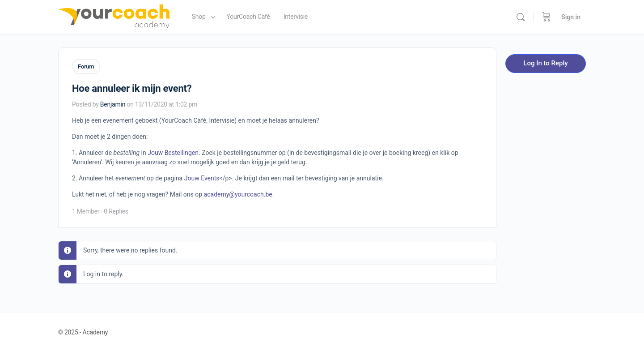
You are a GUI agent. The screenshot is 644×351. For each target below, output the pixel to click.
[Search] (521, 17)
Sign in (571, 17)
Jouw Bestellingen (173, 152)
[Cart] (547, 17)
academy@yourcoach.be (238, 193)
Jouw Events (202, 177)
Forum (86, 66)
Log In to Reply (545, 63)
